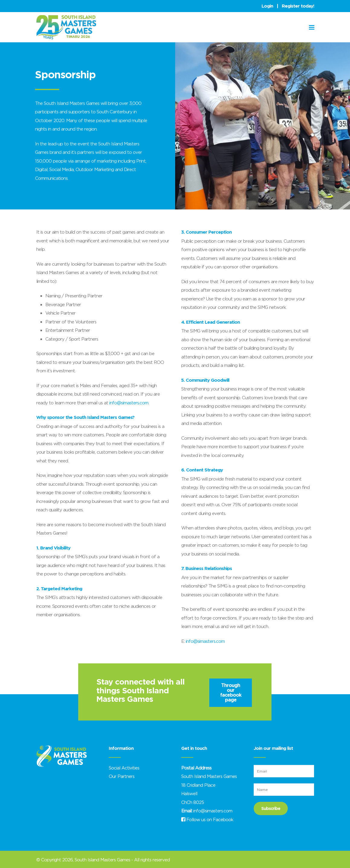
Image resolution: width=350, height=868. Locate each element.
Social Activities (124, 768)
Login (267, 6)
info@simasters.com (129, 403)
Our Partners (122, 776)
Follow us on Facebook (207, 819)
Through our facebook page (231, 693)
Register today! (298, 6)
